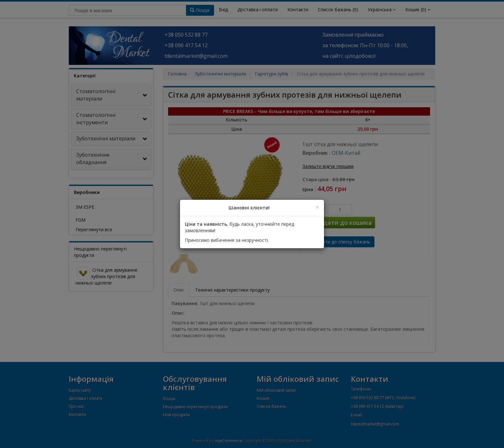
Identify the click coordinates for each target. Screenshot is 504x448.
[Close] (317, 207)
